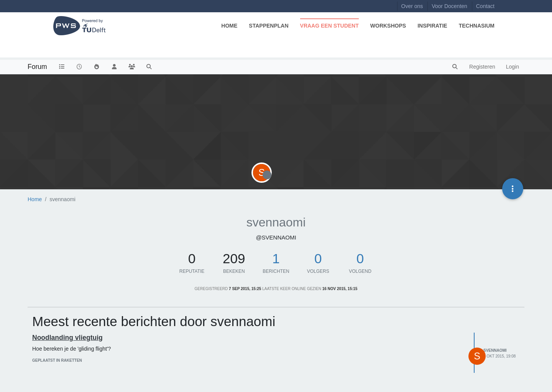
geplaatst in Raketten (57, 360)
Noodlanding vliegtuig (67, 338)
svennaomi (495, 350)
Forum (37, 67)
